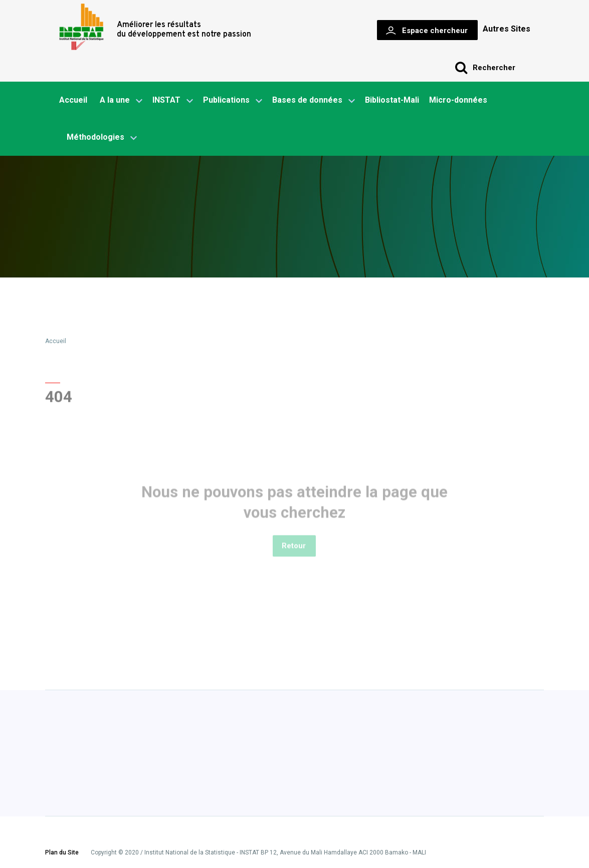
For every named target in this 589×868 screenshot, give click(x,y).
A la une (121, 101)
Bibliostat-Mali (392, 100)
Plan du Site (62, 853)
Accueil (73, 100)
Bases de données (314, 101)
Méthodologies (102, 138)
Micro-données (458, 100)
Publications (226, 100)
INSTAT (173, 101)
